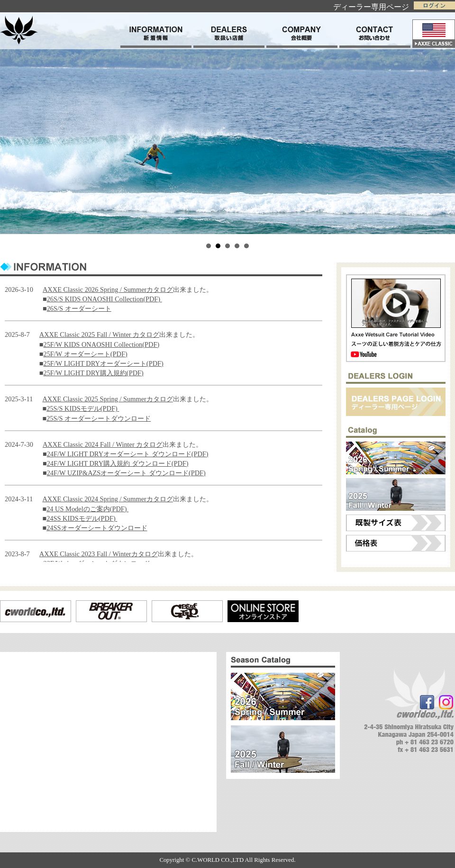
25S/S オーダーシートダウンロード (99, 418)
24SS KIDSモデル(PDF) (82, 518)
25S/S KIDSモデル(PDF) (83, 408)
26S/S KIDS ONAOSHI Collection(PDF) (105, 299)
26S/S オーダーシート (79, 308)
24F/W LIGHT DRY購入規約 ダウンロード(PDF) (118, 463)
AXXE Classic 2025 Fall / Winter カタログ (99, 335)
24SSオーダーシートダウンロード (97, 528)
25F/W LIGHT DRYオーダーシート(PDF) (103, 363)
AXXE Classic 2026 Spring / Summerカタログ (108, 289)
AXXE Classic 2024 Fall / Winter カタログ (103, 444)
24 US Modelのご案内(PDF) (87, 509)
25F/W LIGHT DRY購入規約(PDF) (93, 373)
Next (443, 117)
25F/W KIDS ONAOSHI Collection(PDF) (101, 344)
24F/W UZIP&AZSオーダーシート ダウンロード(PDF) (126, 473)
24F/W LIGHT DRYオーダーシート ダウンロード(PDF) (128, 454)
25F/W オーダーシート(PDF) (85, 354)
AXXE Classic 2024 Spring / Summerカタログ (107, 499)
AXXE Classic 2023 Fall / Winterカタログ (99, 554)
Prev (12, 117)
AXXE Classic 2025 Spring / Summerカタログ (107, 399)
